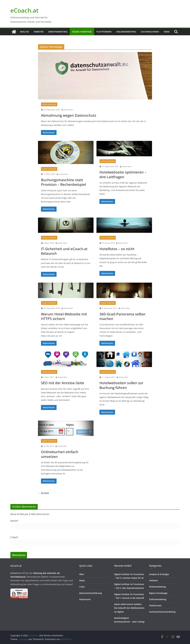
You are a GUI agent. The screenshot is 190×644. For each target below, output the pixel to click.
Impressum (85, 599)
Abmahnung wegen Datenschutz (69, 115)
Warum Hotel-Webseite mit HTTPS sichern (64, 316)
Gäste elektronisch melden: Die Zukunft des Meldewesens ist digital (129, 608)
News (167, 32)
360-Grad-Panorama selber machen (123, 316)
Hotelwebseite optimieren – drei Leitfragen (123, 174)
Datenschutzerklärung (91, 593)
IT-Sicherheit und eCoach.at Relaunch (64, 251)
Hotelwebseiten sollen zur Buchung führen (121, 385)
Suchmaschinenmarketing (162, 612)
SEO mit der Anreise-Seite (63, 383)
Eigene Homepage (82, 32)
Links (82, 587)
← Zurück (43, 493)
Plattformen (104, 32)
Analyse (24, 32)
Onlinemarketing (126, 32)
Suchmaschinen (150, 32)
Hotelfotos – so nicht (117, 249)
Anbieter (39, 32)
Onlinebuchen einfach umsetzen (60, 454)
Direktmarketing (58, 32)
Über (82, 574)
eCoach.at (24, 10)
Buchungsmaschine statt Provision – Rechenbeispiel (63, 182)
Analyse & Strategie (159, 574)
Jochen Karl (68, 110)
